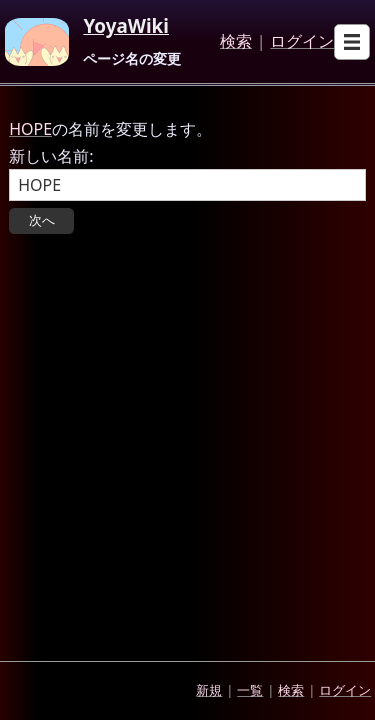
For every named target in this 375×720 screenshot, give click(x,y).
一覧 (250, 690)
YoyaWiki (126, 27)
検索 (236, 42)
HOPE (30, 129)
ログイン (302, 42)
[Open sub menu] (352, 42)
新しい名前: (51, 156)
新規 (209, 690)
